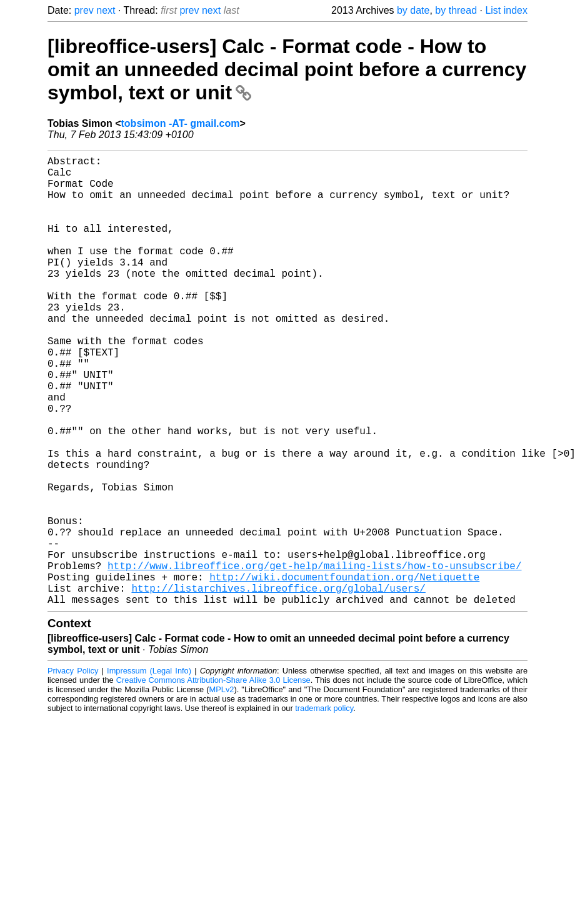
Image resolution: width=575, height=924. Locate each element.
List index (506, 10)
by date (413, 10)
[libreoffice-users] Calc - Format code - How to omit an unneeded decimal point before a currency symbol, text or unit (287, 69)
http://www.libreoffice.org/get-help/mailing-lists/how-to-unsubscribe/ (314, 658)
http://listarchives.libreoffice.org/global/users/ (278, 685)
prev (84, 10)
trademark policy (324, 808)
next (106, 10)
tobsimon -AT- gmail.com (181, 123)
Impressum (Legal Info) (149, 771)
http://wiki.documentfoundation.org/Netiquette (344, 672)
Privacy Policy (73, 771)
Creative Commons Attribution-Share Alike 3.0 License (213, 780)
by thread (456, 10)
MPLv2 (222, 789)
